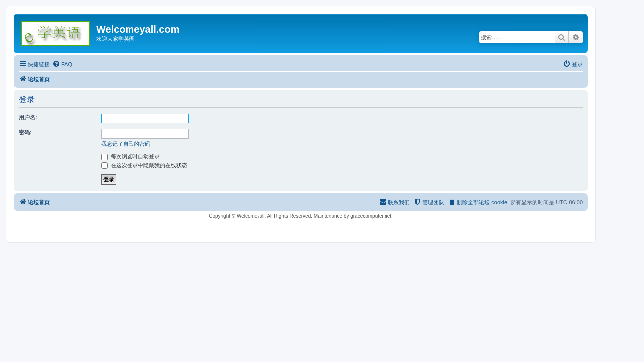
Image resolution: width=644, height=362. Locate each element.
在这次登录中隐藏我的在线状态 (144, 165)
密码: (25, 132)
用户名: (28, 117)
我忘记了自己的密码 (126, 144)
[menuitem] (62, 64)
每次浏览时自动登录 (130, 156)
